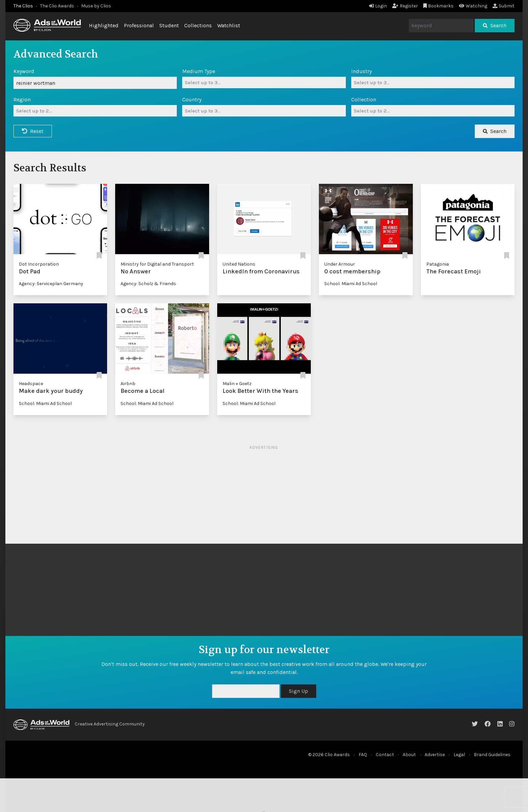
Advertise (435, 755)
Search (495, 25)
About (409, 755)
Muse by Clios (96, 6)
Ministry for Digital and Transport (157, 264)
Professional (139, 25)
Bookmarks (439, 6)
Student (169, 25)
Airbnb (128, 384)
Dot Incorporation (39, 264)
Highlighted (104, 25)
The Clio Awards (57, 6)
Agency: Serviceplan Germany (51, 284)
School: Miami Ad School (351, 284)
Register (405, 6)
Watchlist (229, 25)
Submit (504, 6)
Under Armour (340, 264)
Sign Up (299, 691)
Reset (33, 131)
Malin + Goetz (237, 384)
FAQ (363, 755)
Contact (385, 755)
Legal (459, 755)
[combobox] (264, 82)
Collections (198, 25)
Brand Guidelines (492, 755)
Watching (473, 6)
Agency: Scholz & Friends (148, 284)
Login (378, 6)
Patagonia (438, 264)
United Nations (239, 264)
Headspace (31, 384)
